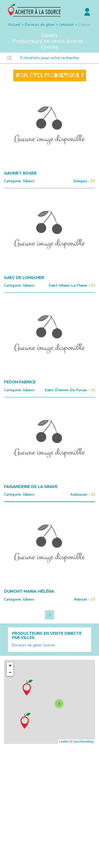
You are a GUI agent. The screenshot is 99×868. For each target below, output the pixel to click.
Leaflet (63, 742)
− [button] (10, 673)
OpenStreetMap (83, 742)
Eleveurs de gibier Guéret (33, 645)
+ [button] (10, 666)
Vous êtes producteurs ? (50, 75)
